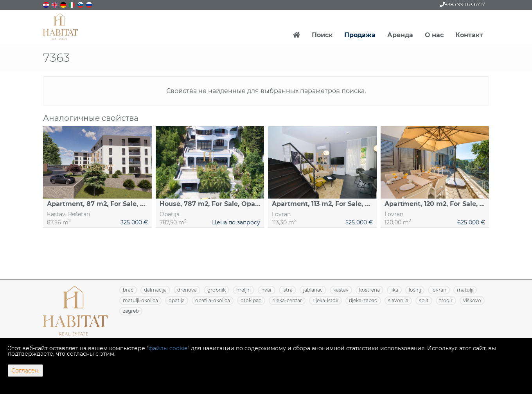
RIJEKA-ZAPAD (363, 300)
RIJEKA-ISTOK (325, 300)
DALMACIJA (155, 290)
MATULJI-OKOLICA (140, 300)
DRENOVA (187, 290)
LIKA (394, 290)
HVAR (267, 290)
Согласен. (25, 371)
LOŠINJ (415, 290)
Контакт (469, 35)
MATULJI (465, 290)
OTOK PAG (251, 300)
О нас (434, 35)
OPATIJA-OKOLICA (213, 300)
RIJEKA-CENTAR (287, 300)
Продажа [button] (360, 35)
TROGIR (446, 300)
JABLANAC (313, 290)
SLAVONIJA (398, 300)
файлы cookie (168, 348)
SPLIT (424, 300)
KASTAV (341, 290)
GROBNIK (217, 290)
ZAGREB (131, 311)
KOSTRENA (369, 290)
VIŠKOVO (472, 300)
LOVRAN (439, 290)
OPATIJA (177, 300)
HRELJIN (244, 290)
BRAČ (128, 290)
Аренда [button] (400, 35)
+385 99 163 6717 (462, 4)
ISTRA (288, 290)
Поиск (322, 35)
